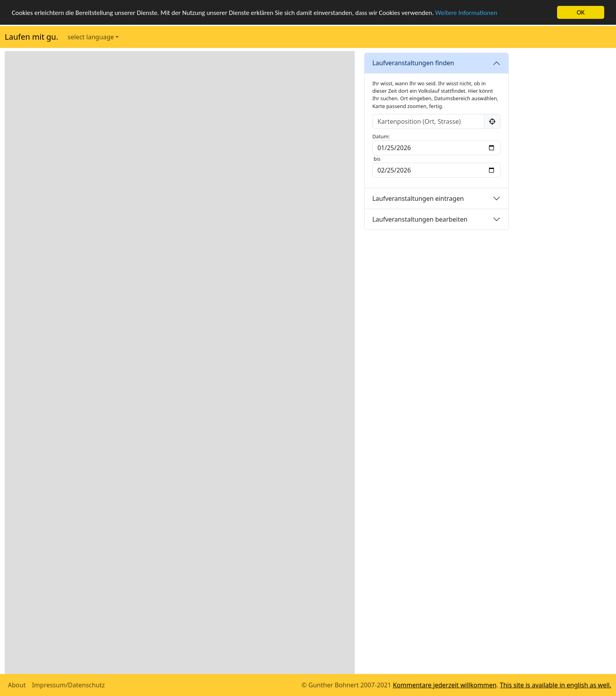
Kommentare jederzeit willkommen (445, 685)
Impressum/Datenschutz (68, 685)
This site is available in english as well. (555, 685)
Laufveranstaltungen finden (413, 63)
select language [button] (91, 37)
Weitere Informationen (466, 13)
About (17, 685)
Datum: (382, 136)
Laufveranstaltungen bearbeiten (420, 219)
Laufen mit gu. (31, 37)
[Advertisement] (565, 169)
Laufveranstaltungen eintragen (418, 198)
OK (581, 12)
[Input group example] (428, 121)
